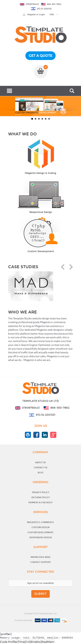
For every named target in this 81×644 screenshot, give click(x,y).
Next (70, 267)
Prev (64, 267)
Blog (41, 473)
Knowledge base (41, 557)
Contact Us (41, 468)
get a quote (40, 56)
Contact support (41, 562)
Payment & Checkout (40, 503)
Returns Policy (41, 497)
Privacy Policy (41, 492)
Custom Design (41, 527)
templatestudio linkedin (45, 435)
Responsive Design (41, 538)
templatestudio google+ (53, 435)
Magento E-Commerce (40, 522)
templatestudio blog (28, 435)
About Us (40, 463)
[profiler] (6, 634)
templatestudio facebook (36, 435)
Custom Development (40, 532)
